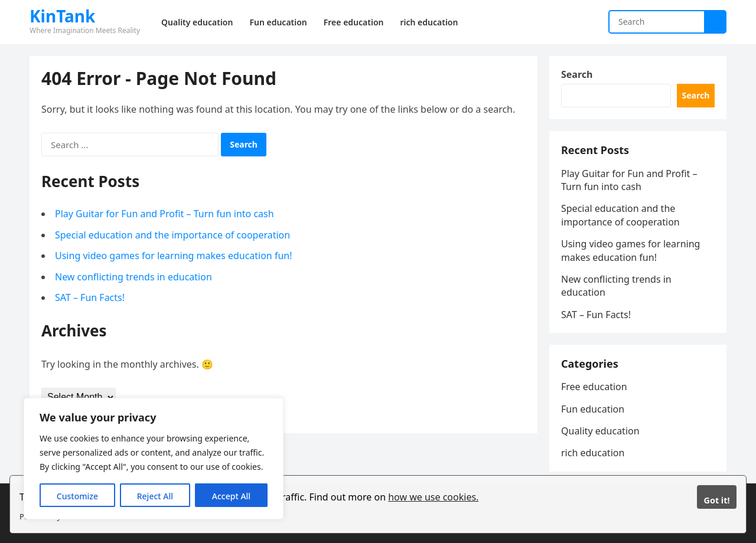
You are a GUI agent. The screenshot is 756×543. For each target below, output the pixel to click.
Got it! (716, 500)
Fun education (593, 409)
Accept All (231, 496)
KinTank (62, 16)
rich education (593, 453)
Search (577, 74)
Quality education (600, 431)
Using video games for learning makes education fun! (174, 256)
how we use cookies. (433, 497)
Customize (77, 496)
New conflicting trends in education (133, 277)
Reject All (155, 496)
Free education (594, 387)
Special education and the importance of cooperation (172, 235)
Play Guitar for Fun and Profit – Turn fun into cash (164, 214)
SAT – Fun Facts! (90, 297)
